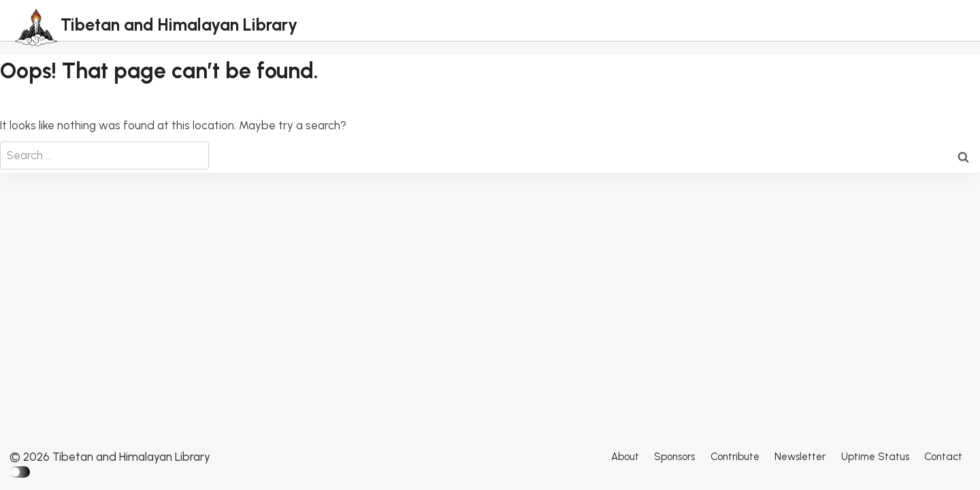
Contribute (735, 457)
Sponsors (674, 457)
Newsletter (800, 457)
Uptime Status (875, 457)
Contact (943, 457)
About (625, 457)
